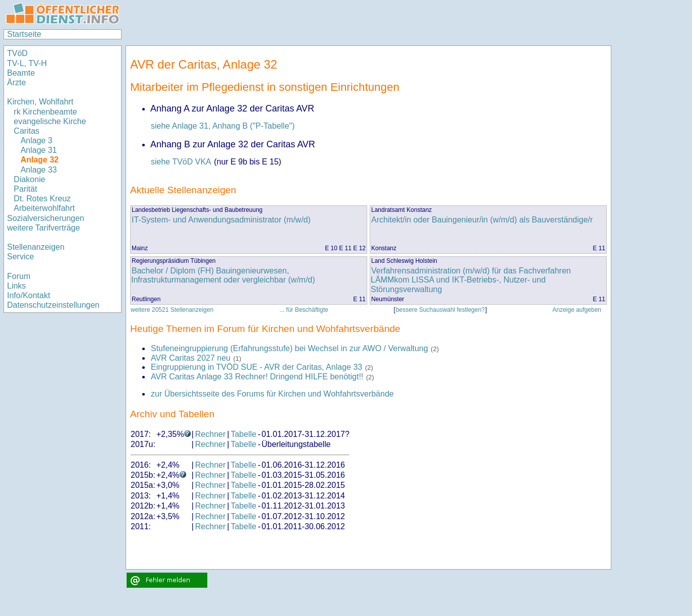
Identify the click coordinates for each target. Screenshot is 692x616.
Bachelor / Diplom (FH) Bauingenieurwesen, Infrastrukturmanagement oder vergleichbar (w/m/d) (223, 275)
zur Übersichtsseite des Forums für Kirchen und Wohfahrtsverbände (272, 394)
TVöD (17, 53)
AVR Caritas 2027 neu (191, 358)
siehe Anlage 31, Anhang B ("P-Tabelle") (223, 126)
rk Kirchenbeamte (45, 112)
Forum (19, 276)
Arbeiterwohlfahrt (44, 208)
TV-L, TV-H (27, 63)
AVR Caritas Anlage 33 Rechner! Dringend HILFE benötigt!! (257, 377)
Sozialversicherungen (46, 218)
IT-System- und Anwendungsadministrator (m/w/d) (221, 220)
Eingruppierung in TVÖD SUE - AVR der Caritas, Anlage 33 (258, 367)
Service (20, 257)
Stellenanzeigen (36, 247)
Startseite (24, 34)
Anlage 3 (37, 141)
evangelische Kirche (50, 121)
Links (16, 286)
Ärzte (16, 82)
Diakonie (29, 179)
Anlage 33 (39, 170)
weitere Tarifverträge (44, 228)
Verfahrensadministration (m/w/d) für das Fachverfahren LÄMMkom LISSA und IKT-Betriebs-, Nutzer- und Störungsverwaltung (471, 280)
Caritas (26, 131)
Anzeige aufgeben (577, 310)
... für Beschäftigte (304, 310)
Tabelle (243, 434)
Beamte (21, 73)
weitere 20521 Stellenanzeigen (172, 310)
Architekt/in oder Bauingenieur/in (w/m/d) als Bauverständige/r (482, 220)
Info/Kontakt (28, 295)
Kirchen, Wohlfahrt (40, 102)
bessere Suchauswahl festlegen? (440, 310)
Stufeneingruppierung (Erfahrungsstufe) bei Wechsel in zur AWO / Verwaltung (290, 348)
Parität (25, 189)
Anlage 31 (39, 150)
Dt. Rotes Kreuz (42, 199)
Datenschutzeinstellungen (53, 305)
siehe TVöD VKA (181, 162)
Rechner (210, 434)
